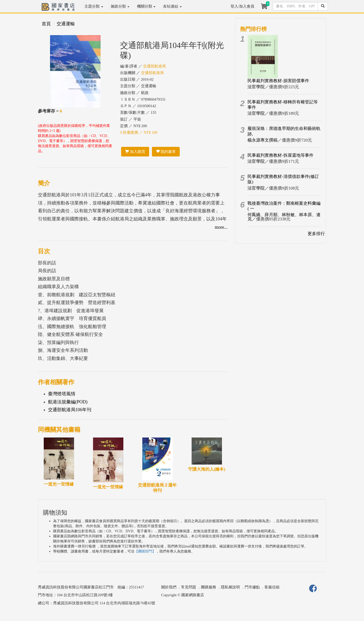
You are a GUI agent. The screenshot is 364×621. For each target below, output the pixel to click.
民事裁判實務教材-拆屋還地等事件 (280, 155)
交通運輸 (66, 24)
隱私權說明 (230, 587)
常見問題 (189, 587)
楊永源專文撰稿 (263, 140)
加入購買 (135, 152)
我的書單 (166, 152)
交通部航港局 (154, 66)
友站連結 (172, 6)
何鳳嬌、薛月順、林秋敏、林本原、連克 (284, 217)
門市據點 (252, 587)
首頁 (46, 24)
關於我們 (169, 587)
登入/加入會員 (242, 6)
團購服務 (209, 587)
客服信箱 (272, 587)
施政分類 (120, 6)
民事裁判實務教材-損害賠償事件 (278, 81)
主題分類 (94, 6)
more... (221, 227)
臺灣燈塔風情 (62, 394)
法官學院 (256, 87)
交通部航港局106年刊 (70, 410)
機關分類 (146, 6)
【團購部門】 (145, 551)
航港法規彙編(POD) (68, 402)
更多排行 (316, 234)
